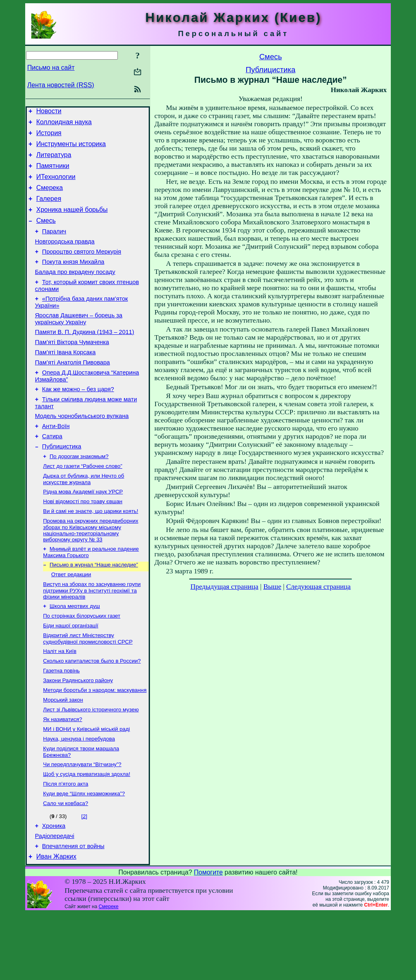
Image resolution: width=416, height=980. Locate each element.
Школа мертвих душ (75, 652)
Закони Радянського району (78, 732)
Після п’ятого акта (66, 844)
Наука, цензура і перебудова (79, 796)
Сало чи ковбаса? (66, 865)
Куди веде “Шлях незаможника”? (84, 854)
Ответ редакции (71, 619)
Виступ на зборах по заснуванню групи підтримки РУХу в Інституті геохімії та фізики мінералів (92, 636)
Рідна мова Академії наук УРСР (83, 531)
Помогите (208, 939)
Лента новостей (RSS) (61, 85)
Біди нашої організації (71, 673)
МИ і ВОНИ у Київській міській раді (87, 785)
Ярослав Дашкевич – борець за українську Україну (79, 342)
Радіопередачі (55, 900)
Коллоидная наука (64, 124)
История (49, 137)
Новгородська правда (65, 257)
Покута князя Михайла (73, 280)
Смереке (109, 973)
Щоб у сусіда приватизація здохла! (87, 833)
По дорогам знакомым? (79, 494)
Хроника (54, 889)
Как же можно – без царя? (78, 420)
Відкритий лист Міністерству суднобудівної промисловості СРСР (88, 687)
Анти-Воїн (56, 460)
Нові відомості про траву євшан (83, 542)
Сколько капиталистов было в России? (92, 711)
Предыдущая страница (224, 587)
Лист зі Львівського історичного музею (91, 764)
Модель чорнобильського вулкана (82, 449)
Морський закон (63, 753)
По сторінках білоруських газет (82, 663)
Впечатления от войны (73, 911)
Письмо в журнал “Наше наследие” (94, 608)
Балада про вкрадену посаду (75, 291)
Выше (272, 587)
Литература (54, 161)
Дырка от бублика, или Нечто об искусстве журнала (84, 518)
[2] (84, 878)
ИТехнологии (56, 185)
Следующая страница (319, 587)
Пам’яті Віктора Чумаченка (72, 368)
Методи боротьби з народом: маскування (95, 743)
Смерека (50, 197)
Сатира (52, 472)
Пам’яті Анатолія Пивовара (72, 390)
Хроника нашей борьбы (72, 222)
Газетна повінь (61, 722)
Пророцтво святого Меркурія (82, 269)
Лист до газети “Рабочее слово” (83, 504)
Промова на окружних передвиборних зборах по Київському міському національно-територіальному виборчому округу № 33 (91, 572)
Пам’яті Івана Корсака (65, 379)
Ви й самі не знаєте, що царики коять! (91, 552)
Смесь (46, 234)
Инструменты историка (71, 149)
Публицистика (62, 483)
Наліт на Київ (60, 701)
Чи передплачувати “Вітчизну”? (82, 823)
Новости (49, 112)
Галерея (49, 210)
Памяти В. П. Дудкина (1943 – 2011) (84, 356)
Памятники (53, 173)
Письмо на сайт (51, 68)
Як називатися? (63, 774)
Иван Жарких (56, 923)
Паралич (54, 246)
